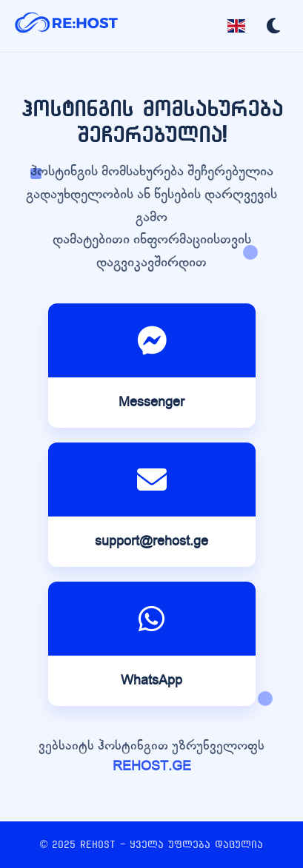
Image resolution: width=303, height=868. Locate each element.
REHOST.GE (152, 766)
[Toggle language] (236, 26)
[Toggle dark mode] (273, 26)
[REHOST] (67, 26)
